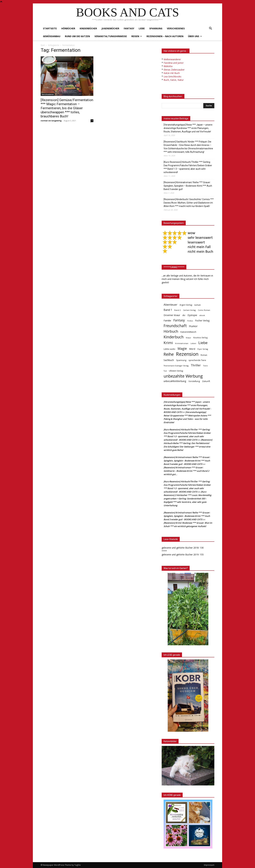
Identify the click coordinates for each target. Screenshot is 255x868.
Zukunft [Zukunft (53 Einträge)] (206, 381)
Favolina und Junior (174, 63)
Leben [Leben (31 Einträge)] (193, 343)
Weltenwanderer (172, 59)
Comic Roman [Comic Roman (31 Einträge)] (204, 310)
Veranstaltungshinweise (111, 36)
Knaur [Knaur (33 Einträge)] (188, 338)
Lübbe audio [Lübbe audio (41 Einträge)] (169, 349)
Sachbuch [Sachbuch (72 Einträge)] (169, 360)
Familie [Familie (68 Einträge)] (167, 321)
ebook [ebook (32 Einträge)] (202, 315)
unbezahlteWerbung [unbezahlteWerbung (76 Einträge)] (175, 381)
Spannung (156, 28)
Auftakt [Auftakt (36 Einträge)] (198, 305)
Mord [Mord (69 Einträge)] (192, 349)
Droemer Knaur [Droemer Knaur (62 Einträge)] (172, 315)
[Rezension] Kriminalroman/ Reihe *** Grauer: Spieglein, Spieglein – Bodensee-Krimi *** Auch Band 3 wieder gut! (188, 186)
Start (43, 45)
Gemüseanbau (52, 36)
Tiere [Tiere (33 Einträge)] (205, 366)
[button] (210, 29)
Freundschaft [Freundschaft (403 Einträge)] (175, 326)
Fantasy (129, 28)
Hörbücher (68, 28)
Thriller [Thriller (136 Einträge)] (196, 365)
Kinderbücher (88, 28)
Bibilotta (168, 66)
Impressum (209, 865)
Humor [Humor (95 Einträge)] (193, 326)
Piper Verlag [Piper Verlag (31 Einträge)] (203, 349)
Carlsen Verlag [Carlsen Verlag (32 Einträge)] (189, 310)
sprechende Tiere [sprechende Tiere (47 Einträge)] (197, 360)
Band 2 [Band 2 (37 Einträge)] (178, 310)
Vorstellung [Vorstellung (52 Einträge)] (194, 381)
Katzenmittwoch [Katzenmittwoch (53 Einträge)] (188, 332)
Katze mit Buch (172, 73)
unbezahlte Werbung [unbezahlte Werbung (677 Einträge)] (183, 376)
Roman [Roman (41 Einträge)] (204, 355)
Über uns (195, 36)
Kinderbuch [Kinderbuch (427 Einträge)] (174, 337)
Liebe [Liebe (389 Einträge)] (203, 343)
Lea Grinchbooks (172, 76)
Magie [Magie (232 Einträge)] (182, 349)
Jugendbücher (110, 28)
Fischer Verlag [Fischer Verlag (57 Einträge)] (202, 321)
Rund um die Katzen (77, 36)
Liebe (142, 28)
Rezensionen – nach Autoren (165, 36)
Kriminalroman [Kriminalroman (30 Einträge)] (182, 343)
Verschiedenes (176, 28)
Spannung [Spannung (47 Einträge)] (181, 360)
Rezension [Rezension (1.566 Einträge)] (187, 354)
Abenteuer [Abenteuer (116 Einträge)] (170, 305)
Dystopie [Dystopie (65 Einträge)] (192, 315)
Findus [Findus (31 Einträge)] (190, 321)
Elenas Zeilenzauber (174, 70)
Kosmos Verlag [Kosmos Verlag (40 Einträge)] (201, 338)
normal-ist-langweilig (51, 121)
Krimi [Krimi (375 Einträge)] (168, 343)
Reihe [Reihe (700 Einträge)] (169, 354)
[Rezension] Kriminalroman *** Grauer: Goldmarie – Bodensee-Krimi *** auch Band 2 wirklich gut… (186, 471)
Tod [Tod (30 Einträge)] (165, 371)
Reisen (137, 36)
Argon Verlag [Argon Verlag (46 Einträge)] (186, 305)
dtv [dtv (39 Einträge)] (184, 315)
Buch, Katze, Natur (174, 80)
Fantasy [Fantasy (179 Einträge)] (179, 320)
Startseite (50, 28)
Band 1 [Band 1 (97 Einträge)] (168, 310)
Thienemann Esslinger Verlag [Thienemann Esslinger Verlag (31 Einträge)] (176, 366)
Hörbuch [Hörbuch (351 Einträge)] (171, 331)
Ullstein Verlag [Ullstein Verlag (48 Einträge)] (176, 371)
